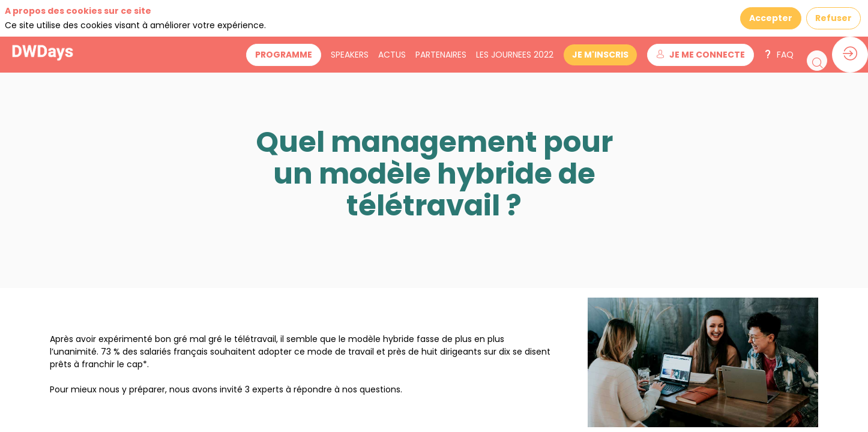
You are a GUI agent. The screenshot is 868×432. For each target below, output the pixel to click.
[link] (375, 18)
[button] (309, 18)
